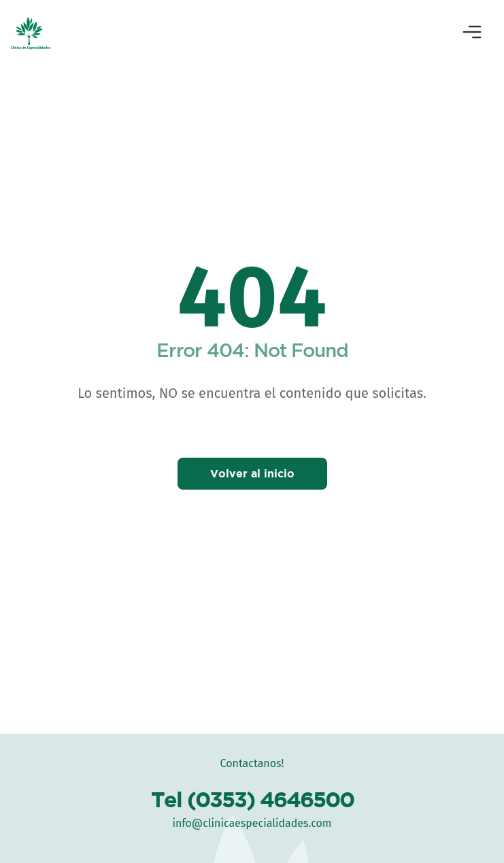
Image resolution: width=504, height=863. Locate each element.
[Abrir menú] (472, 33)
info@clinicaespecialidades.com (252, 823)
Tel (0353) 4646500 (252, 799)
